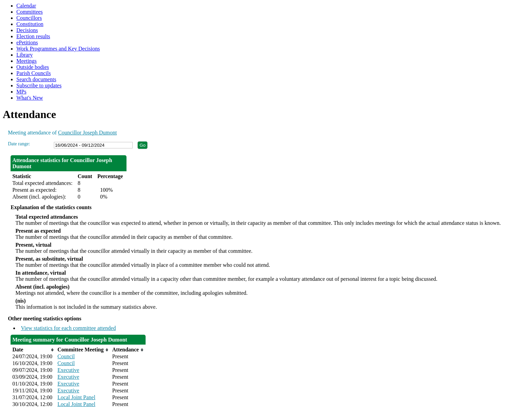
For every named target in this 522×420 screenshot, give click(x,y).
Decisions (27, 30)
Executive (69, 370)
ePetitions (27, 42)
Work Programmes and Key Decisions (58, 49)
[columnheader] (33, 350)
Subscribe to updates (39, 85)
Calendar (26, 6)
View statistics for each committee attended (68, 328)
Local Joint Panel (77, 397)
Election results (33, 36)
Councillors (29, 18)
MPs (21, 92)
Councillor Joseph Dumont (87, 133)
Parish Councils (34, 73)
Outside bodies (33, 67)
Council (66, 356)
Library (25, 55)
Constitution (30, 24)
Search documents (36, 79)
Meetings (27, 61)
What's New (30, 98)
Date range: (19, 144)
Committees (29, 12)
